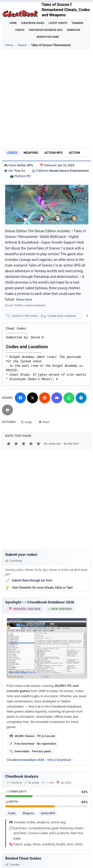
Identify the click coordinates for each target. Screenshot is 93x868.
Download (73, 30)
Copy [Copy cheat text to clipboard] (26, 422)
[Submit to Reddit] (45, 398)
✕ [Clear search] (87, 316)
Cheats (20, 30)
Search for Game (48, 37)
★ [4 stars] (31, 444)
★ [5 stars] (38, 444)
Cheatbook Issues (32, 23)
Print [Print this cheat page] (44, 422)
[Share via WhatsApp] (69, 398)
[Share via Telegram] (81, 398)
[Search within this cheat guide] (46, 316)
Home (13, 23)
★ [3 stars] (24, 444)
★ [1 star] (9, 444)
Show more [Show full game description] (24, 300)
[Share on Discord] (57, 398)
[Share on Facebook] (20, 398)
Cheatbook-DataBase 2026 (46, 30)
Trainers (78, 23)
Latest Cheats (58, 23)
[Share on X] (32, 398)
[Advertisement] (46, 97)
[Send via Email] (7, 410)
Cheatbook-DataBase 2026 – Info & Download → (41, 760)
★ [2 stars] (16, 444)
